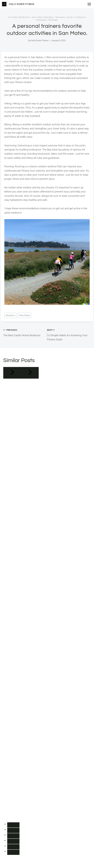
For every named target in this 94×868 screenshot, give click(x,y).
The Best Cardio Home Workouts (24, 332)
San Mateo (25, 315)
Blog (70, 17)
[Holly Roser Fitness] (18, 4)
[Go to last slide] (12, 373)
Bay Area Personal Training (49, 17)
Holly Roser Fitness (40, 40)
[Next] (30, 373)
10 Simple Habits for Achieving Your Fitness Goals (69, 334)
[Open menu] (90, 4)
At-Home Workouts (19, 17)
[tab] (13, 825)
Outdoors (11, 315)
